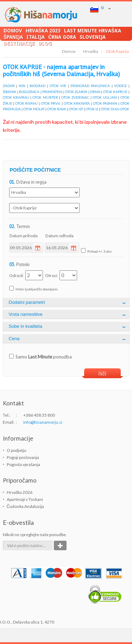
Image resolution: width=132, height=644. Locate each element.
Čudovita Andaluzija (26, 506)
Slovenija (93, 37)
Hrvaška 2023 (43, 30)
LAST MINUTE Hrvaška (92, 30)
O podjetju (17, 450)
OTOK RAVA (57, 109)
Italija (36, 37)
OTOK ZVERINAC (75, 97)
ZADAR (9, 86)
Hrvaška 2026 (20, 492)
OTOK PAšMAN (105, 103)
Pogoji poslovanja (23, 457)
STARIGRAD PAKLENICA (90, 86)
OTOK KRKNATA (77, 103)
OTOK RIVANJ (27, 103)
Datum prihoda (24, 236)
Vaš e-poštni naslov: (25, 545)
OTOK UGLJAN (105, 97)
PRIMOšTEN (52, 92)
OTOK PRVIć (51, 103)
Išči (102, 373)
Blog (45, 43)
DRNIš (95, 92)
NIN (22, 86)
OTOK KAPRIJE (115, 92)
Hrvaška (91, 51)
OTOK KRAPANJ (16, 97)
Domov (13, 30)
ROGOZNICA (29, 92)
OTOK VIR (58, 86)
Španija (13, 37)
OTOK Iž (92, 109)
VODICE (120, 86)
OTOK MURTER (45, 97)
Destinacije (19, 43)
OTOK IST (76, 109)
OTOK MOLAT (34, 109)
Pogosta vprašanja (23, 464)
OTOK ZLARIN (76, 92)
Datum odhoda (59, 236)
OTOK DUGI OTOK (115, 109)
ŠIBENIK (10, 92)
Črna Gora (62, 37)
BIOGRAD (37, 86)
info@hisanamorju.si (43, 422)
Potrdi (60, 545)
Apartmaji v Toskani (25, 499)
